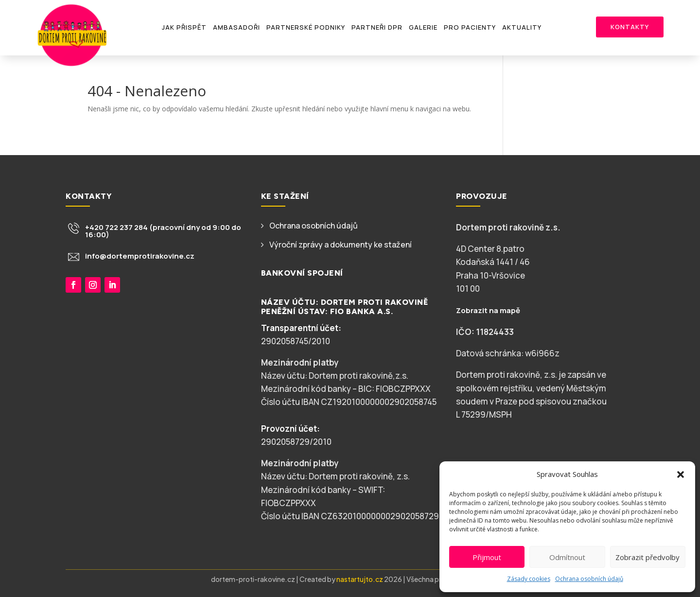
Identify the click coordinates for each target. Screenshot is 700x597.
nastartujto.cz (360, 579)
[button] (681, 474)
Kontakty (630, 27)
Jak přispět (184, 27)
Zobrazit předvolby (647, 557)
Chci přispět (104, 324)
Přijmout (487, 557)
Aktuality (522, 27)
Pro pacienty (470, 27)
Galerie (423, 27)
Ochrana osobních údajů (589, 579)
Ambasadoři (236, 27)
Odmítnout (567, 557)
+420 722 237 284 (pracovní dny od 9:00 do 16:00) (163, 231)
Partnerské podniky (306, 27)
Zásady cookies (529, 579)
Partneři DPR (377, 27)
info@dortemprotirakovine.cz (140, 256)
